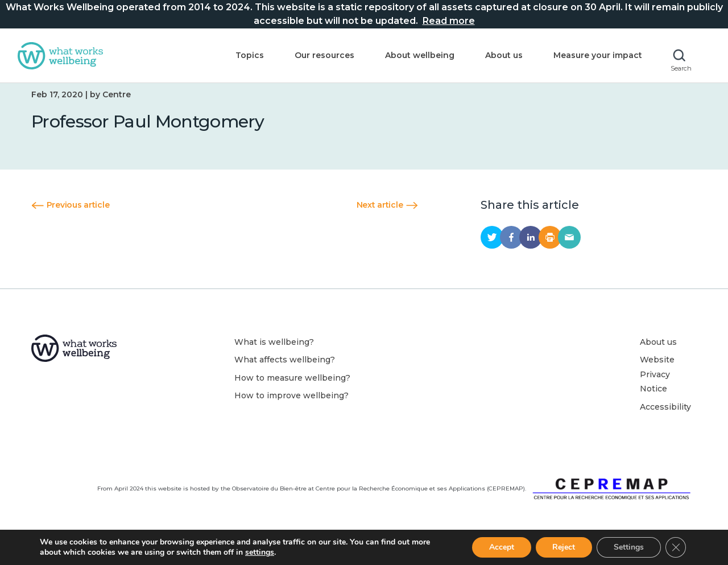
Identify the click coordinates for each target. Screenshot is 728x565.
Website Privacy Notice (657, 387)
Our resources (324, 55)
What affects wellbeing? (285, 373)
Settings (629, 547)
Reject (564, 547)
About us (504, 55)
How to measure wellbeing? (292, 391)
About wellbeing (420, 55)
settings (260, 552)
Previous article (70, 218)
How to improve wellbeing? (291, 409)
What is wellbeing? (274, 355)
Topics (250, 55)
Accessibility (665, 420)
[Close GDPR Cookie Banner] (676, 547)
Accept (501, 547)
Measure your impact (598, 55)
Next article (387, 218)
